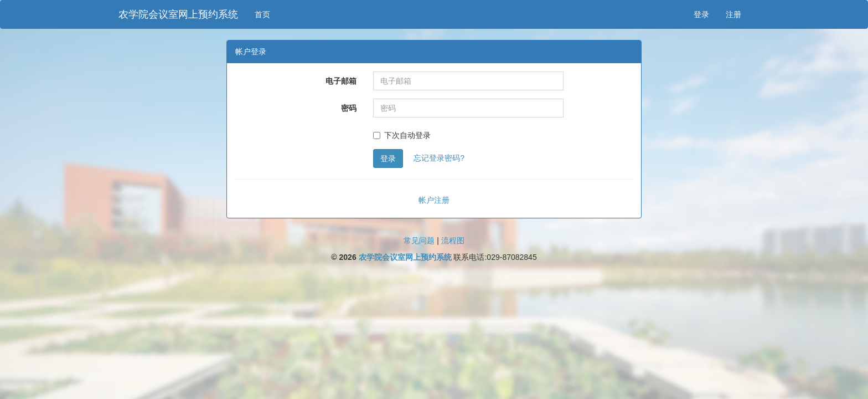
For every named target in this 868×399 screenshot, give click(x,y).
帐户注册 (434, 200)
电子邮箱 (341, 81)
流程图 (453, 241)
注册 (733, 14)
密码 (349, 108)
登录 (701, 14)
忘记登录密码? (439, 158)
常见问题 (419, 241)
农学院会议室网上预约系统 (178, 14)
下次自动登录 (402, 135)
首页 (262, 14)
